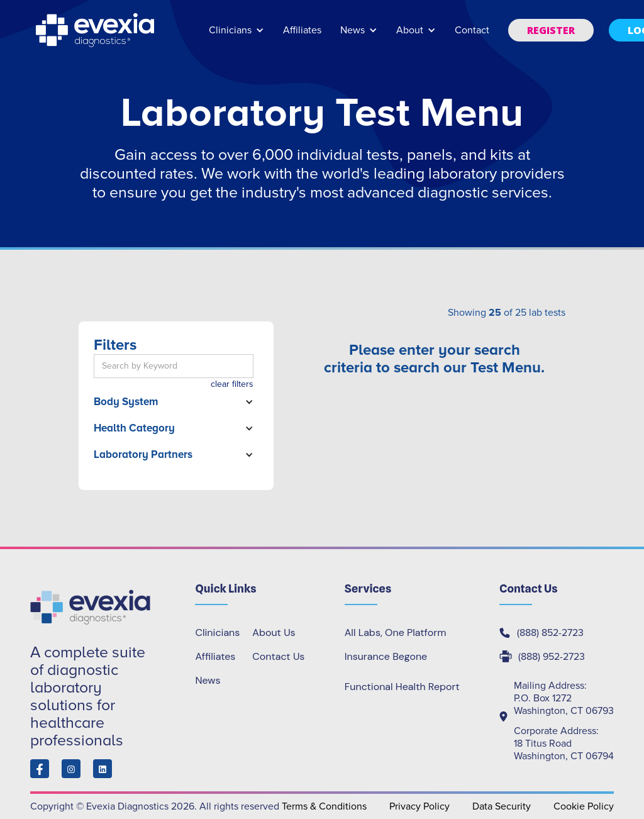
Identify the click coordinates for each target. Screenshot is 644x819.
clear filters (232, 384)
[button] (236, 36)
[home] (96, 30)
